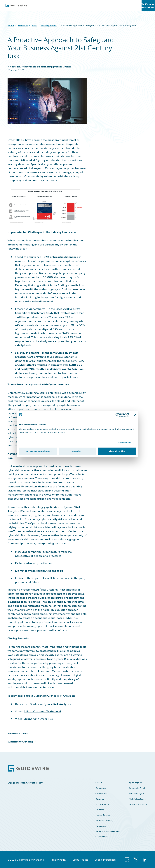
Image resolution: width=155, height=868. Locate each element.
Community (101, 788)
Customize (78, 451)
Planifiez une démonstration (148, 5)
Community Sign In (137, 788)
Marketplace (101, 826)
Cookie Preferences (106, 860)
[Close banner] (135, 415)
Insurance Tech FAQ (104, 820)
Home (11, 25)
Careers (99, 783)
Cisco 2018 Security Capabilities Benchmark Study (47, 311)
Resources (23, 25)
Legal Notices (80, 860)
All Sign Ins (137, 783)
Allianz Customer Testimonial (42, 711)
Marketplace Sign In (138, 799)
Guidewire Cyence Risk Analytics (50, 704)
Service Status (101, 837)
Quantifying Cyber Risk (38, 719)
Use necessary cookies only (38, 451)
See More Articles (18, 733)
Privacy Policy (58, 860)
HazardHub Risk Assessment (108, 831)
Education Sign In (137, 793)
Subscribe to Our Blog (20, 742)
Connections (101, 793)
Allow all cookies (117, 451)
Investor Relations (103, 815)
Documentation (102, 804)
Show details (125, 443)
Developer (100, 799)
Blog (34, 25)
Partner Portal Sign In (138, 804)
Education (100, 810)
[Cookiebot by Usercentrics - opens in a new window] (117, 415)
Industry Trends (49, 25)
